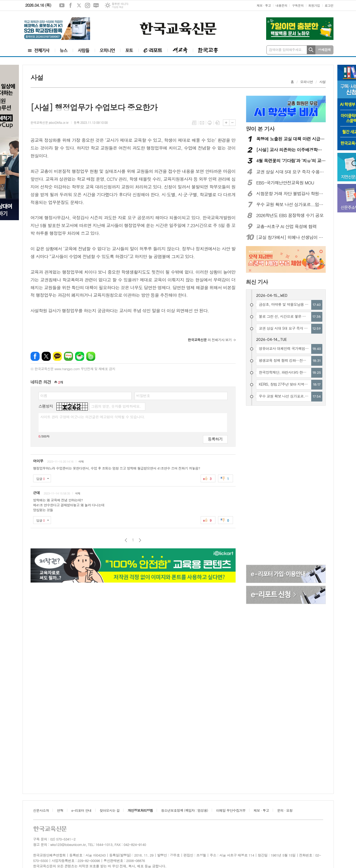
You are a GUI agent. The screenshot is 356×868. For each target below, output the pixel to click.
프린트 (210, 123)
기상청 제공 (117, 7)
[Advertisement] (267, 486)
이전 (126, 540)
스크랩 (217, 123)
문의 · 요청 (285, 810)
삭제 (81, 461)
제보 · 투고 (264, 5)
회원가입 (314, 5)
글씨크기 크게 (226, 123)
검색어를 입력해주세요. (286, 50)
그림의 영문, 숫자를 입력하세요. (116, 406)
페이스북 (70, 5)
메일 (202, 123)
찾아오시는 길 (110, 810)
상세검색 (324, 50)
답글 (41, 479)
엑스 (79, 5)
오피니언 (307, 82)
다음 (140, 540)
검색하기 (311, 50)
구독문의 (298, 5)
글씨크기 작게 (232, 123)
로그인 (329, 5)
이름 (44, 396)
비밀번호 (143, 396)
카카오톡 (57, 356)
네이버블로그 (96, 5)
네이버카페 (80, 356)
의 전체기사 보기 (210, 340)
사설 (322, 82)
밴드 (91, 356)
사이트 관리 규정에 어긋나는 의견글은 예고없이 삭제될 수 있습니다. (93, 417)
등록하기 (215, 439)
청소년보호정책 (184, 810)
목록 (194, 123)
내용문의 (281, 5)
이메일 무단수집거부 (231, 810)
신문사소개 (41, 810)
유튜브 (62, 5)
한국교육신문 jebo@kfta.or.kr (50, 122)
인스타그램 (88, 5)
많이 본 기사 (260, 129)
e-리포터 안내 (82, 810)
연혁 (60, 810)
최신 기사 (257, 282)
